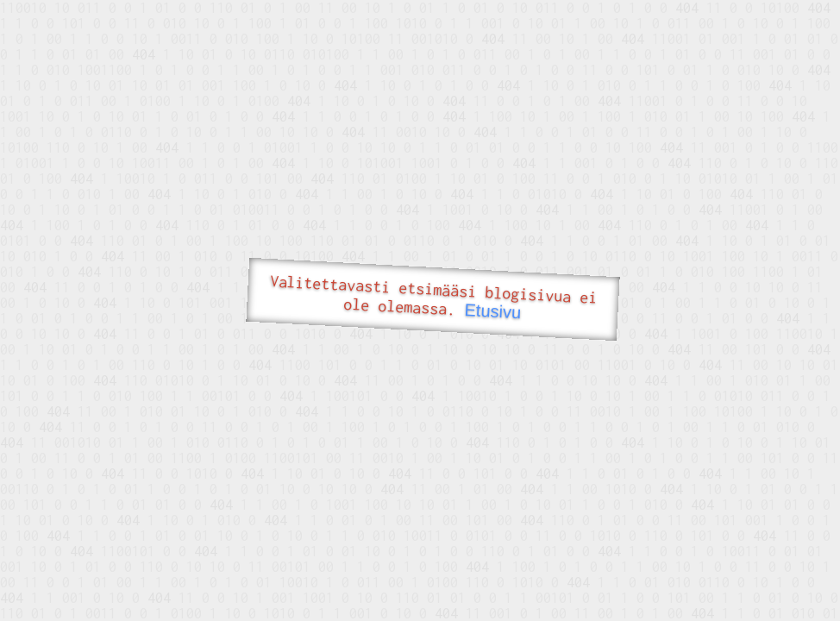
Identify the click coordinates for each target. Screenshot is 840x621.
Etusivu (493, 311)
